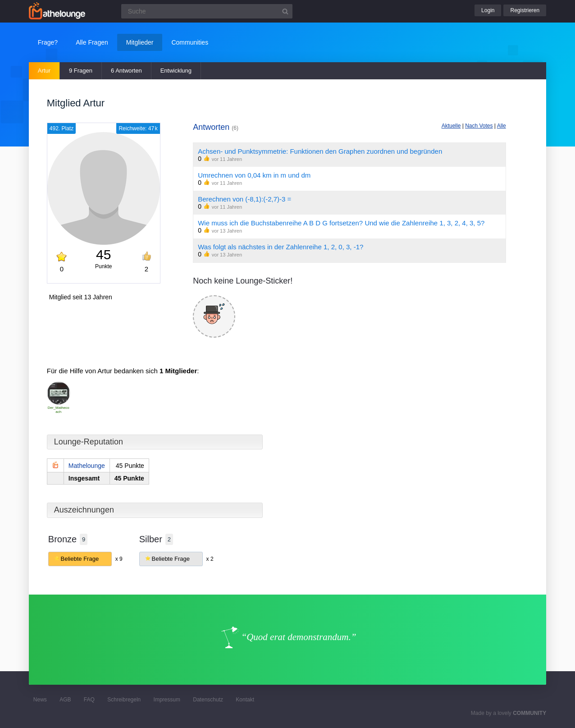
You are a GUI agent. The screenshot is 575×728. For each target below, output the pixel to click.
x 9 (119, 559)
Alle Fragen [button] (92, 42)
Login (488, 10)
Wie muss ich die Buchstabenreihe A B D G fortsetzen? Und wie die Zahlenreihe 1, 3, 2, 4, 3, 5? (341, 223)
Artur (44, 71)
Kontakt (245, 700)
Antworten (216, 127)
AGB (65, 700)
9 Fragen (81, 71)
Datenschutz (208, 700)
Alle (502, 126)
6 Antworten (126, 71)
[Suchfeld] (207, 11)
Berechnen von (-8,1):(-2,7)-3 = (244, 199)
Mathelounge (87, 466)
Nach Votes (479, 126)
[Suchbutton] (285, 11)
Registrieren (525, 10)
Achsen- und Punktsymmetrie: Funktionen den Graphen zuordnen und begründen (320, 151)
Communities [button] (190, 42)
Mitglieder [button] (140, 42)
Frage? (48, 42)
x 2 (210, 559)
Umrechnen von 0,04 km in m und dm (254, 175)
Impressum (167, 700)
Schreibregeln (124, 700)
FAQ (89, 700)
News (40, 700)
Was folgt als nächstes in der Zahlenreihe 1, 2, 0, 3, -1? (281, 247)
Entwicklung (176, 71)
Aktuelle (451, 126)
